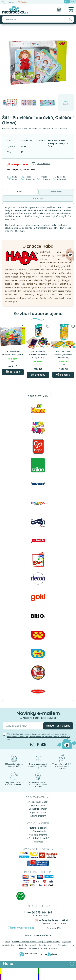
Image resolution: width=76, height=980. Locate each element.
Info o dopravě (40, 164)
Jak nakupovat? (38, 806)
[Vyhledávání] (38, 19)
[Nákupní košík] (59, 9)
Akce (20, 971)
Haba (24, 146)
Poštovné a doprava (38, 828)
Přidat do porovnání (60, 178)
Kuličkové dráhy (33, 949)
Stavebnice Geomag (20, 942)
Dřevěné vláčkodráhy (49, 949)
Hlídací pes (38, 199)
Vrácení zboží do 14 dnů (38, 839)
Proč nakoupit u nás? (38, 802)
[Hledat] (71, 19)
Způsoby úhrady (38, 832)
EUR (73, 2)
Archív (8, 942)
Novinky (58, 971)
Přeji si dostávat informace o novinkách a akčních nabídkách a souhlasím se (38, 737)
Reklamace (38, 842)
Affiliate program (38, 816)
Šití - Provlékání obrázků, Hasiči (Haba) (13, 355)
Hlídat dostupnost (28, 178)
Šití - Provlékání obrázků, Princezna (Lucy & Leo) (63, 355)
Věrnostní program (38, 835)
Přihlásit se (23, 2)
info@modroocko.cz (23, 928)
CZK (67, 2)
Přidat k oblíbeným (44, 178)
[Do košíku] (13, 375)
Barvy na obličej (31, 945)
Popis (20, 192)
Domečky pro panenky (48, 945)
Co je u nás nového (38, 813)
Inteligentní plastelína (52, 942)
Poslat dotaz (13, 178)
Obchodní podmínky (38, 809)
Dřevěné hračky (36, 942)
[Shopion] (28, 954)
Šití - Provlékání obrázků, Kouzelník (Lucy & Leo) (38, 355)
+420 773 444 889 (40, 913)
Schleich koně (18, 945)
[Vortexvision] (49, 954)
